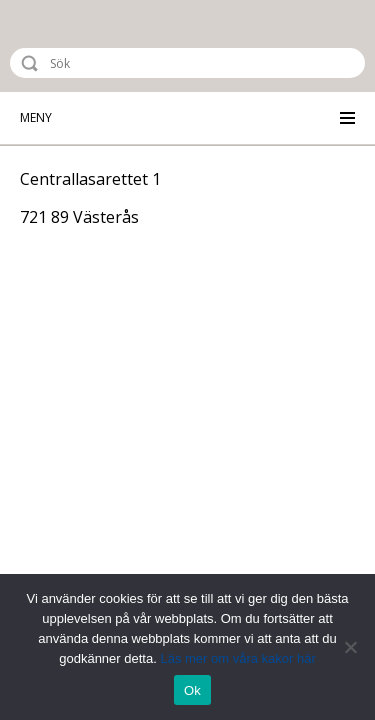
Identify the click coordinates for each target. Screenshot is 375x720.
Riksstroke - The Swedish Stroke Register (97, 46)
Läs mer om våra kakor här (237, 658)
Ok (192, 690)
